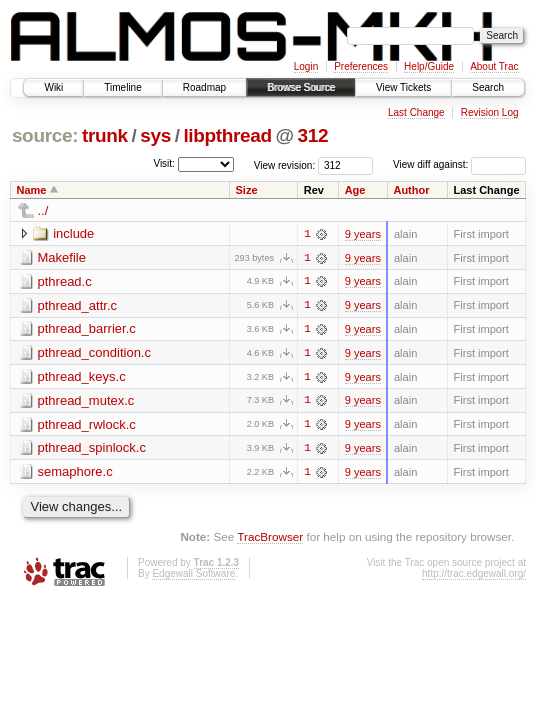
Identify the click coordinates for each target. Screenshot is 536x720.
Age (355, 190)
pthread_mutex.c (86, 401)
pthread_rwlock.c (87, 425)
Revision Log (490, 112)
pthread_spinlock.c (92, 449)
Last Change (416, 112)
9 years (363, 234)
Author (411, 190)
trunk (105, 135)
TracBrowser (270, 538)
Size (247, 190)
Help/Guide (429, 66)
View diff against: (459, 164)
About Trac (494, 66)
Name (32, 190)
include (73, 233)
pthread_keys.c (82, 377)
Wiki (53, 87)
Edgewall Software (193, 575)
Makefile (62, 257)
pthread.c (65, 281)
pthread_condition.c (94, 353)
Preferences (361, 66)
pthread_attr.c (78, 305)
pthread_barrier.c (87, 329)
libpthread (227, 135)
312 (313, 135)
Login (306, 66)
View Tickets (403, 87)
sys (155, 135)
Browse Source (301, 87)
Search (488, 87)
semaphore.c (75, 473)
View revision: (285, 164)
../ (43, 210)
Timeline (122, 87)
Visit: (164, 163)
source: (45, 135)
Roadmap (204, 87)
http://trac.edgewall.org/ (474, 575)
